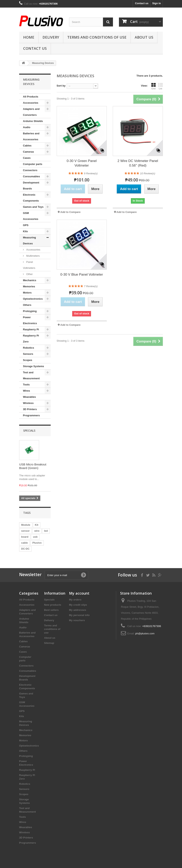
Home (29, 37)
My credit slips (78, 605)
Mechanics (30, 280)
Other (29, 274)
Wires (26, 391)
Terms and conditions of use (97, 37)
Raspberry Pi (31, 329)
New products (53, 605)
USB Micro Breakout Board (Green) (33, 466)
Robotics (29, 348)
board (25, 537)
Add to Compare (70, 212)
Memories (29, 286)
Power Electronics (30, 320)
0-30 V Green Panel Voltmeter (82, 163)
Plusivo (37, 543)
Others (27, 305)
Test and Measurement (31, 375)
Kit (37, 525)
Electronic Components (31, 198)
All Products (31, 97)
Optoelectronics (33, 299)
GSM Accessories (31, 216)
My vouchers (77, 620)
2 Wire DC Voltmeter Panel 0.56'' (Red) (138, 163)
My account (79, 593)
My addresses (78, 610)
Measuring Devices (29, 240)
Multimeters (33, 256)
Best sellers (51, 610)
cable (24, 543)
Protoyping (30, 311)
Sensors (28, 354)
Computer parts (33, 164)
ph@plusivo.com (145, 633)
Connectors (30, 170)
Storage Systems (34, 366)
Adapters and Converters (31, 112)
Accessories (31, 103)
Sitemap (49, 643)
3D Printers (30, 409)
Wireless (28, 403)
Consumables (31, 176)
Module (26, 525)
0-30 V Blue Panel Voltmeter (82, 275)
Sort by (61, 86)
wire (37, 531)
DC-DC (25, 549)
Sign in (157, 3)
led (46, 531)
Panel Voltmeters (29, 265)
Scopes (28, 360)
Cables (27, 146)
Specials (29, 431)
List (160, 86)
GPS (26, 225)
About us (144, 37)
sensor (25, 531)
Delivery (51, 37)
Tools (26, 385)
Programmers (31, 415)
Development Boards (31, 186)
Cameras (28, 152)
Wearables (29, 397)
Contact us (142, 3)
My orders (75, 600)
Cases (27, 158)
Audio (27, 127)
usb (35, 537)
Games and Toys (33, 207)
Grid (153, 86)
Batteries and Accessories (31, 136)
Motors (27, 293)
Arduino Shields (33, 121)
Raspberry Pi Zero (31, 339)
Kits (25, 231)
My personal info (79, 615)
